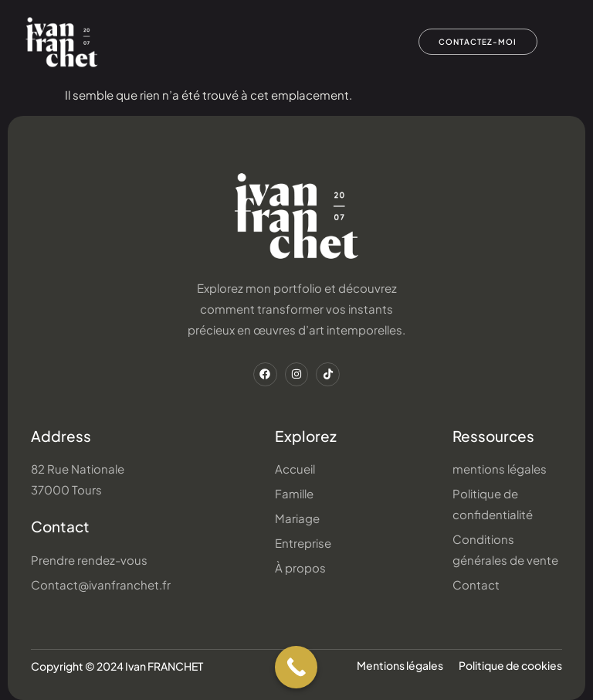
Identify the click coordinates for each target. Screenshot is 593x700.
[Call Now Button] (296, 667)
